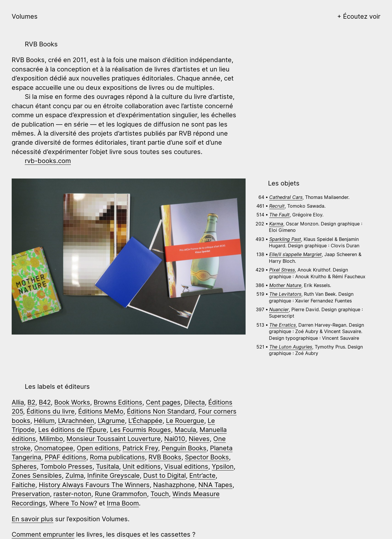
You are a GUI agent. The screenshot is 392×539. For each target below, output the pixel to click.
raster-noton (72, 494)
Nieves (199, 439)
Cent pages (163, 402)
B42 (45, 402)
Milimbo (51, 439)
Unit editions (142, 466)
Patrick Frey (140, 448)
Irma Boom (123, 503)
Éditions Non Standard (161, 411)
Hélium (44, 420)
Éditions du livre (51, 411)
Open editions (98, 448)
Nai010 (175, 439)
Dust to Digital (164, 475)
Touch (160, 494)
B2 (31, 402)
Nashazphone (174, 485)
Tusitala (107, 466)
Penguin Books (184, 448)
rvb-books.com (48, 161)
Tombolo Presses (66, 466)
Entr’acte (202, 475)
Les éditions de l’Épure (72, 429)
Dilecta (194, 402)
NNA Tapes (215, 485)
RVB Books (165, 457)
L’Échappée (145, 420)
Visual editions (186, 466)
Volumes (25, 16)
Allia (18, 402)
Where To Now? (73, 503)
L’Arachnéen (76, 420)
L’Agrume (111, 420)
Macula (185, 429)
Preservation (31, 494)
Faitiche (23, 485)
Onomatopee (54, 448)
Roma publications (117, 457)
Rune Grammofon (121, 494)
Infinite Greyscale (113, 475)
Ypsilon (223, 466)
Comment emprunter (43, 534)
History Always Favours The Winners (94, 485)
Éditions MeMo (101, 411)
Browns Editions (118, 402)
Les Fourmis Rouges (140, 429)
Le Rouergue (185, 420)
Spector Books (207, 457)
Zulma (75, 475)
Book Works (72, 402)
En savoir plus (33, 519)
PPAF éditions (65, 457)
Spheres (24, 466)
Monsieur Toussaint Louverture (114, 439)
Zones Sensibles (37, 475)
